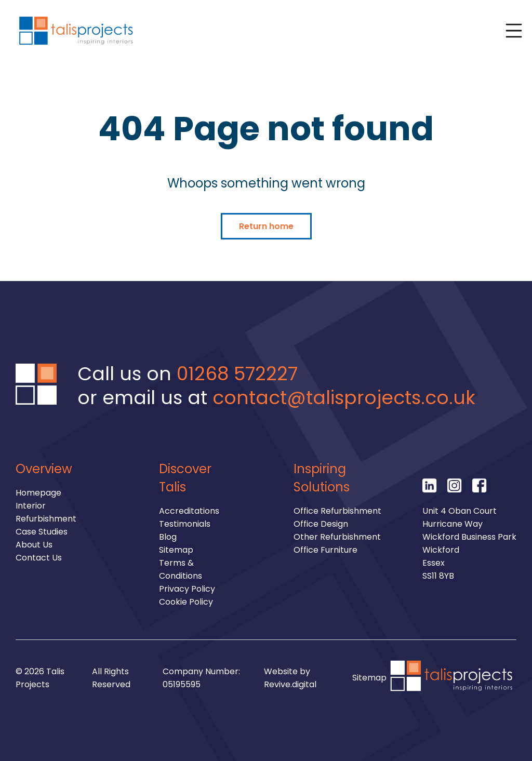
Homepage (38, 493)
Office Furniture (325, 550)
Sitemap (176, 550)
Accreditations (189, 511)
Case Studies (42, 532)
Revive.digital (290, 684)
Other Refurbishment (337, 537)
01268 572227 (237, 374)
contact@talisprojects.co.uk (344, 398)
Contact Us (39, 558)
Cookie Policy (186, 602)
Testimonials (185, 524)
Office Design (321, 524)
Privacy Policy (187, 589)
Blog (168, 537)
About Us (34, 545)
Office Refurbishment (337, 511)
